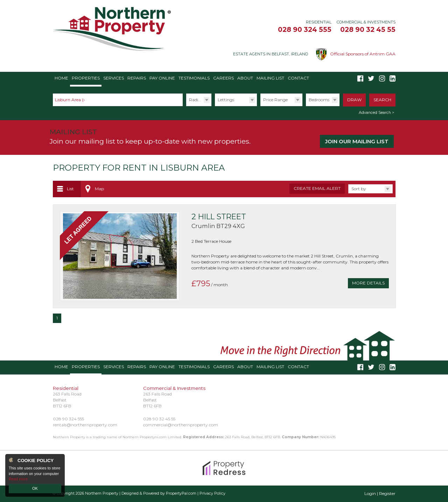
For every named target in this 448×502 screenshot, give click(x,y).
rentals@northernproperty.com (85, 425)
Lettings (226, 100)
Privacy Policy (212, 493)
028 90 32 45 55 (368, 29)
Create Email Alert (317, 188)
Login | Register (380, 493)
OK (35, 488)
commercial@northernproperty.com (181, 425)
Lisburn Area (71, 100)
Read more (18, 479)
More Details (368, 283)
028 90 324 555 (305, 29)
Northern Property (102, 493)
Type (215, 106)
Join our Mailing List (357, 141)
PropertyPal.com (181, 493)
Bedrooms (319, 100)
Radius (196, 100)
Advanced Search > (376, 113)
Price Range (275, 100)
